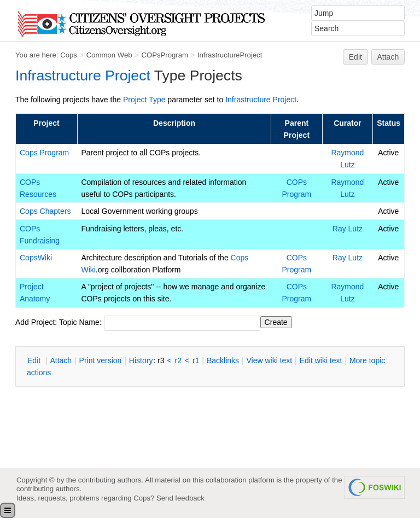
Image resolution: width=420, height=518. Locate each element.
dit (35, 360)
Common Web (109, 55)
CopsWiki (36, 258)
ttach (61, 360)
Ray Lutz (348, 229)
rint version (101, 360)
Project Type (144, 100)
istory (141, 360)
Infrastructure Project (83, 75)
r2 (178, 360)
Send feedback (180, 498)
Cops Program (44, 153)
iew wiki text (269, 360)
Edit (355, 57)
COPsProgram (165, 55)
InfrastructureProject (230, 55)
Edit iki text (321, 360)
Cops (69, 55)
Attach (388, 57)
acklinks (223, 360)
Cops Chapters (45, 211)
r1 (196, 360)
